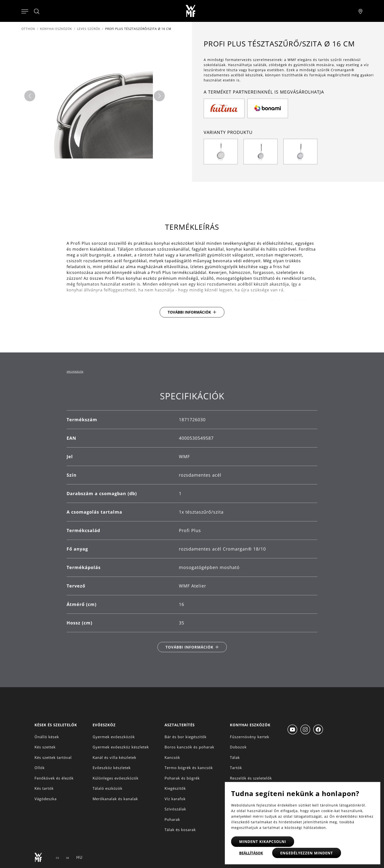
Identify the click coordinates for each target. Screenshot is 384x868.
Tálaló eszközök (108, 788)
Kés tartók (44, 788)
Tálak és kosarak (180, 830)
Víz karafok (175, 799)
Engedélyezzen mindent (307, 853)
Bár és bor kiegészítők (186, 737)
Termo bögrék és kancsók (189, 768)
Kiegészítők (175, 788)
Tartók (236, 768)
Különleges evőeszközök (116, 778)
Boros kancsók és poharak (189, 747)
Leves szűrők (89, 29)
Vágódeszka (46, 799)
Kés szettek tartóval (53, 757)
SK (68, 858)
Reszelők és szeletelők (251, 778)
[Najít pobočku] (360, 11)
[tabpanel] (192, 522)
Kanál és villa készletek (114, 757)
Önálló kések (47, 737)
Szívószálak (175, 809)
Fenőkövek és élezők (54, 778)
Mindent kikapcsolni (263, 842)
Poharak (172, 819)
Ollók (40, 768)
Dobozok (238, 747)
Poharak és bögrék (182, 778)
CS (57, 858)
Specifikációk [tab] (75, 372)
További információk (189, 312)
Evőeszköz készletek (112, 768)
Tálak (235, 757)
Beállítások (251, 853)
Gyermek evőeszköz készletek (121, 747)
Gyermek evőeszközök (114, 737)
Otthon (28, 29)
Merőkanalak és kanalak (115, 799)
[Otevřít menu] (25, 11)
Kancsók (172, 757)
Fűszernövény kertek (250, 737)
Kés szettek (45, 747)
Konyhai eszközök (56, 29)
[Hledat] (37, 11)
